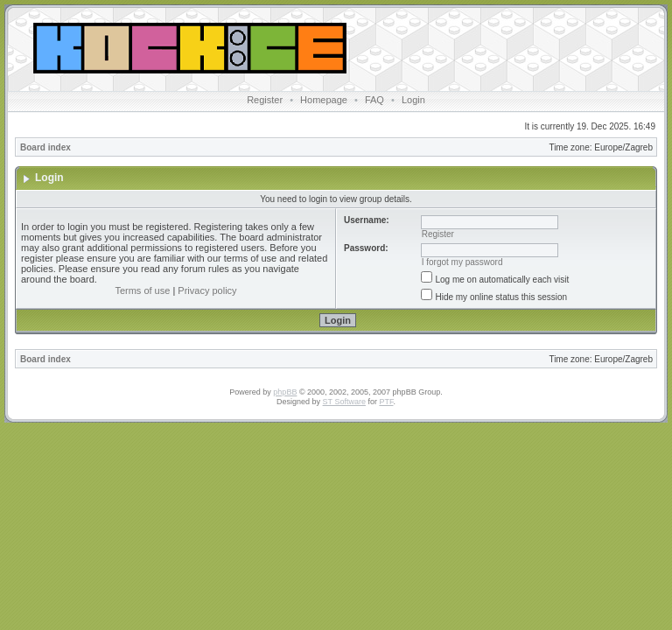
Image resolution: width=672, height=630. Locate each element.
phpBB (285, 392)
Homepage (324, 100)
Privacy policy (207, 290)
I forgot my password (462, 262)
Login (413, 100)
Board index (45, 147)
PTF (386, 402)
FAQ (374, 100)
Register (265, 100)
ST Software (344, 402)
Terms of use (142, 290)
